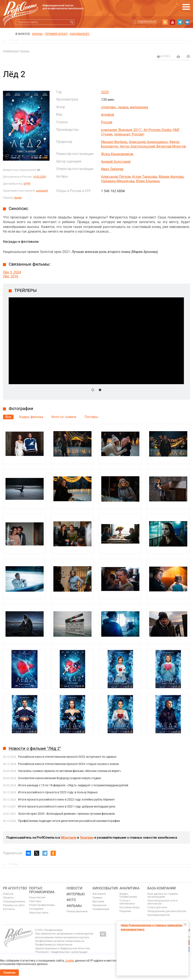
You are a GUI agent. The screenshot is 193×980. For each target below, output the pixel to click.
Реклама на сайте (14, 905)
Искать (72, 22)
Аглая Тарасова (145, 177)
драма (123, 107)
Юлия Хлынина (148, 181)
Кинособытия (105, 888)
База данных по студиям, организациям (163, 895)
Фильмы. (25, 51)
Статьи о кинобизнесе (127, 902)
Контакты (9, 909)
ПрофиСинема (11, 51)
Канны (37, 34)
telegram (180, 22)
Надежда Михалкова (118, 181)
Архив (18, 198)
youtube (172, 22)
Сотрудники (36, 909)
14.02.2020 (39, 177)
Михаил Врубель (114, 142)
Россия (107, 122)
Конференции (101, 909)
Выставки (98, 901)
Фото (71, 900)
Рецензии (125, 911)
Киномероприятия (159, 915)
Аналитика (129, 888)
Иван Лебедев (112, 169)
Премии (97, 898)
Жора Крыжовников (117, 154)
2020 (105, 92)
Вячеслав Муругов (171, 146)
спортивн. (109, 107)
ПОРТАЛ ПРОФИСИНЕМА (42, 890)
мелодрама (139, 107)
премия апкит (56, 34)
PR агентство (15, 888)
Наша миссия (37, 897)
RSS (165, 22)
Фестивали (99, 894)
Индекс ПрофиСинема (128, 895)
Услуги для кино (157, 907)
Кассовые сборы (130, 907)
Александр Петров (116, 177)
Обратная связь (39, 913)
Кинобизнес (80, 34)
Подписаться (147, 22)
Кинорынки (99, 905)
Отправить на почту (188, 56)
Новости (8, 894)
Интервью (76, 894)
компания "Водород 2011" (121, 130)
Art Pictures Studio (157, 130)
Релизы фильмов (77, 911)
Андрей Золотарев (116, 162)
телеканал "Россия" (129, 134)
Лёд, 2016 (11, 276)
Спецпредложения (14, 901)
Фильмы (74, 906)
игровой (108, 115)
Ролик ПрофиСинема (42, 905)
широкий (42, 191)
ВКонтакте (69, 838)
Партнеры (35, 901)
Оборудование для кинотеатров (167, 911)
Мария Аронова (171, 177)
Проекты (8, 898)
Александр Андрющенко (148, 142)
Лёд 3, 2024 (12, 272)
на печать (178, 57)
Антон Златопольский (137, 146)
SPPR (27, 184)
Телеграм (87, 838)
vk (187, 22)
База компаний (162, 888)
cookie (69, 961)
